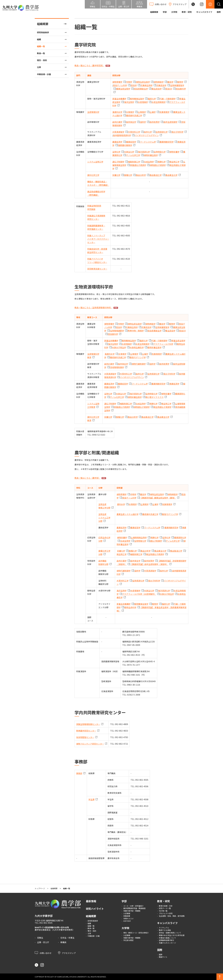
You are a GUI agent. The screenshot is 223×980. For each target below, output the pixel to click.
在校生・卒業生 (67, 938)
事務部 (79, 773)
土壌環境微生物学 (139, 537)
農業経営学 (131, 142)
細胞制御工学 (134, 162)
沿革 (39, 67)
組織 (39, 39)
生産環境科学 (93, 112)
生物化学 (116, 152)
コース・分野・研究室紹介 (133, 906)
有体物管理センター (85, 737)
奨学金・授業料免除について (170, 933)
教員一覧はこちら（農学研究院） (89, 65)
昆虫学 (134, 85)
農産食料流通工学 (134, 115)
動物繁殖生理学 (137, 99)
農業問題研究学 (167, 142)
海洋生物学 (129, 102)
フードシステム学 (148, 142)
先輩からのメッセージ (167, 943)
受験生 (40, 938)
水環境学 (130, 112)
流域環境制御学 (117, 367)
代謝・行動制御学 (168, 99)
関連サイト (163, 957)
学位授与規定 (128, 940)
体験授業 (127, 916)
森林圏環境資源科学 (122, 135)
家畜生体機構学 (119, 99)
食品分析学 (141, 175)
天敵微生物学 (147, 85)
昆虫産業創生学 (141, 89)
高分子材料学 (177, 132)
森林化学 (148, 132)
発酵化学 (162, 162)
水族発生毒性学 (137, 347)
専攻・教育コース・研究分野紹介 (136, 933)
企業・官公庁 (43, 942)
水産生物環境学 (159, 102)
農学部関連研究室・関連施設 (134, 908)
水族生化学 (129, 152)
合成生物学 (149, 162)
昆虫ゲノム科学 (120, 85)
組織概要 (154, 12)
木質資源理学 (118, 132)
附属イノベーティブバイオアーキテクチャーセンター (98, 239)
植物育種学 (117, 82)
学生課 (91, 799)
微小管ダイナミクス (155, 397)
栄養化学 (116, 175)
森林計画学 (117, 122)
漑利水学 (121, 504)
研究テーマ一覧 (165, 908)
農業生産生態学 (123, 89)
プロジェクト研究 (166, 913)
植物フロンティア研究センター (90, 744)
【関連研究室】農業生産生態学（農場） (158, 498)
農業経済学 (117, 142)
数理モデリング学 (138, 357)
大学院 (174, 12)
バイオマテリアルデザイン (147, 135)
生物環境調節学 (117, 331)
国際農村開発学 (125, 145)
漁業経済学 (174, 384)
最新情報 (91, 901)
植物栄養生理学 (151, 155)
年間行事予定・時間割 (132, 911)
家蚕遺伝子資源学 (138, 165)
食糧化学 (128, 175)
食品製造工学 (156, 175)
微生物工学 (175, 162)
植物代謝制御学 (139, 364)
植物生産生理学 (143, 82)
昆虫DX (169, 89)
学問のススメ (128, 918)
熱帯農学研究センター (86, 731)
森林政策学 (155, 122)
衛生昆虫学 (157, 89)
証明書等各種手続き (167, 940)
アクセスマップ (67, 953)
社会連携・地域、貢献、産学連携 (172, 916)
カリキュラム (164, 928)
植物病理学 (159, 82)
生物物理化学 (160, 152)
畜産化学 (152, 99)
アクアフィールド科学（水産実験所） (139, 594)
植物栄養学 (175, 152)
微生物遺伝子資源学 (163, 407)
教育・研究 (187, 12)
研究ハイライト (95, 909)
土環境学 (142, 112)
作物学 (129, 82)
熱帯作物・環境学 (136, 331)
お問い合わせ (43, 953)
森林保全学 (131, 122)
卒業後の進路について (167, 938)
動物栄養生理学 (155, 347)
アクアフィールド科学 (163, 344)
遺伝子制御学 (118, 162)
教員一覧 (41, 53)
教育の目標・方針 (166, 906)
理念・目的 (42, 60)
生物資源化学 (162, 132)
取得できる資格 (165, 930)
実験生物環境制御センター (88, 724)
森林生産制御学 (171, 122)
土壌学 (153, 112)
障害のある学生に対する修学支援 (172, 935)
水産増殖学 (143, 102)
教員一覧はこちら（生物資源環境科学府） (93, 308)
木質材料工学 (134, 132)
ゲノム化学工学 (133, 155)
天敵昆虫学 (161, 85)
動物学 (180, 82)
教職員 (63, 942)
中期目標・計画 (44, 74)
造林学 (143, 122)
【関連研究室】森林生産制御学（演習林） (149, 564)
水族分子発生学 (119, 347)
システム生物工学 (95, 162)
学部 (165, 12)
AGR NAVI (127, 921)
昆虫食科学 (113, 334)
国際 (219, 12)
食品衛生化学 (172, 175)
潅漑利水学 (117, 112)
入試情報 (127, 913)
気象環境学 (165, 112)
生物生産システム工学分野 (104, 518)
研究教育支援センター (97, 269)
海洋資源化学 (144, 152)
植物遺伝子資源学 (158, 165)
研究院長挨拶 (43, 32)
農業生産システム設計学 (128, 514)
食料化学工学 (93, 175)
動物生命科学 (130, 607)
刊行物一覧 (163, 911)
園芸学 (171, 82)
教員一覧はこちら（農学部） (87, 478)
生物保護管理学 (162, 327)
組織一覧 (41, 46)
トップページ (40, 888)
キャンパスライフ (204, 12)
